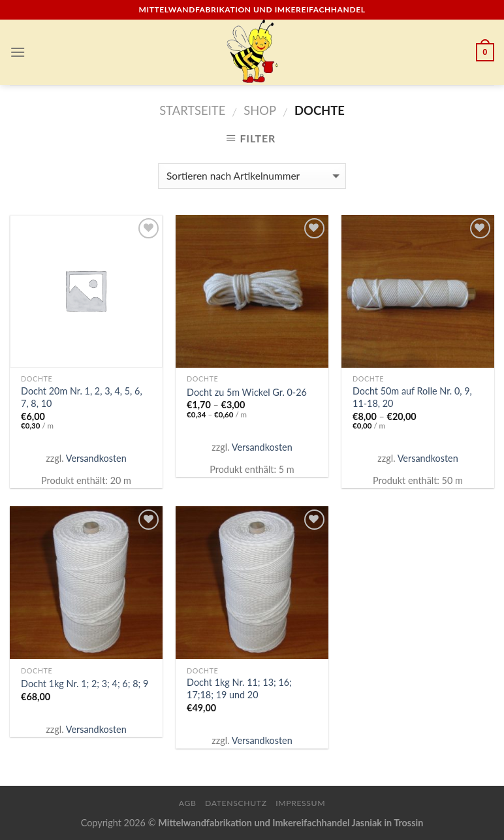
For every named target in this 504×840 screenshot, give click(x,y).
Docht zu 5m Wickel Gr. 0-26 (247, 392)
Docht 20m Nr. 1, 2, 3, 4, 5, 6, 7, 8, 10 (82, 397)
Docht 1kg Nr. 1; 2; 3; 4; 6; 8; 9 (85, 684)
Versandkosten (96, 458)
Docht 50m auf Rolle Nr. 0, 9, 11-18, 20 (412, 397)
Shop (260, 110)
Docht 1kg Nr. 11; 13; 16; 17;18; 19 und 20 (239, 688)
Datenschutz (236, 803)
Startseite (192, 110)
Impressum (300, 803)
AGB (188, 803)
